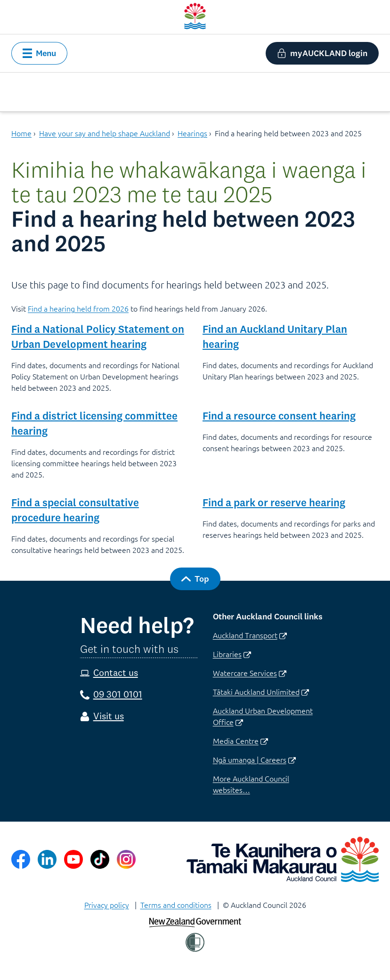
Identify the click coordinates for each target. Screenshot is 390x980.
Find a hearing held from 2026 (78, 308)
